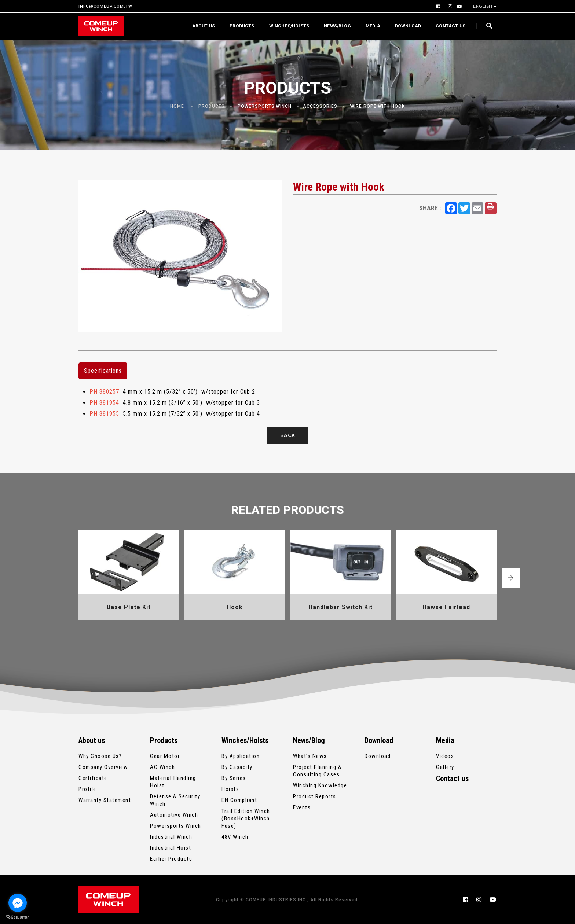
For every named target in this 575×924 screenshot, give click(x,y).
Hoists (230, 789)
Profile (87, 789)
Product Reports (315, 796)
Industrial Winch (171, 837)
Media (373, 26)
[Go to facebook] (18, 903)
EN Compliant (239, 800)
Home (177, 106)
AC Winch (162, 767)
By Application (241, 756)
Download (408, 26)
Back (288, 435)
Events (302, 807)
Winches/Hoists (289, 26)
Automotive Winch (174, 815)
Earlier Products (171, 859)
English (483, 6)
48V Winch (235, 837)
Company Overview (103, 767)
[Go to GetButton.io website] (18, 917)
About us (204, 26)
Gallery (445, 767)
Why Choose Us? (100, 756)
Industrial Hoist (171, 848)
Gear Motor (165, 756)
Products (242, 26)
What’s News (310, 756)
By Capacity (237, 767)
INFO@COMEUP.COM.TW (105, 6)
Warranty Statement (105, 800)
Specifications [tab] (103, 371)
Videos (445, 756)
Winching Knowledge (320, 785)
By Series (234, 778)
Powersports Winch (265, 106)
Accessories (320, 106)
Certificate (93, 778)
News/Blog (337, 26)
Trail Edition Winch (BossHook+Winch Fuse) (246, 818)
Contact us (451, 26)
